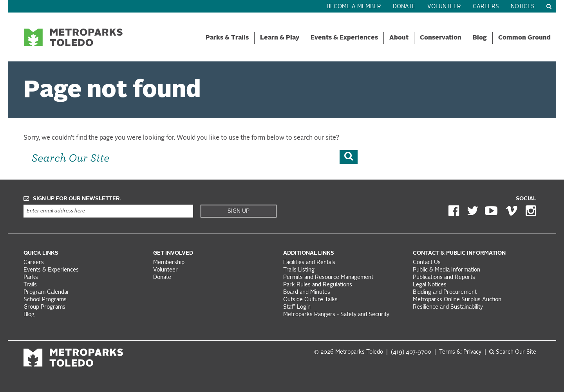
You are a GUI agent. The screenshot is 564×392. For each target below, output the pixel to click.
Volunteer (444, 7)
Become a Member (354, 7)
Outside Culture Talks (310, 300)
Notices (523, 7)
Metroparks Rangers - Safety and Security (336, 315)
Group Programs (44, 307)
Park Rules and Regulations (318, 285)
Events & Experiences (344, 38)
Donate (404, 7)
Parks (31, 278)
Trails (30, 285)
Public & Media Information (446, 270)
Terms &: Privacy (460, 352)
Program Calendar (46, 292)
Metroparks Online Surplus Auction (457, 300)
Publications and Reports (444, 278)
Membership (170, 263)
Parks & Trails (227, 38)
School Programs (45, 300)
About (399, 38)
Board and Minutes (307, 292)
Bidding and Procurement (445, 292)
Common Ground (524, 38)
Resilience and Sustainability (448, 307)
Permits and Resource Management (328, 278)
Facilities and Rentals (309, 263)
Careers (486, 7)
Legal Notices (430, 285)
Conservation (441, 38)
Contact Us (427, 263)
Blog (480, 38)
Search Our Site (513, 352)
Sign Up (239, 211)
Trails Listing (299, 270)
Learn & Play (280, 38)
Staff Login (297, 307)
